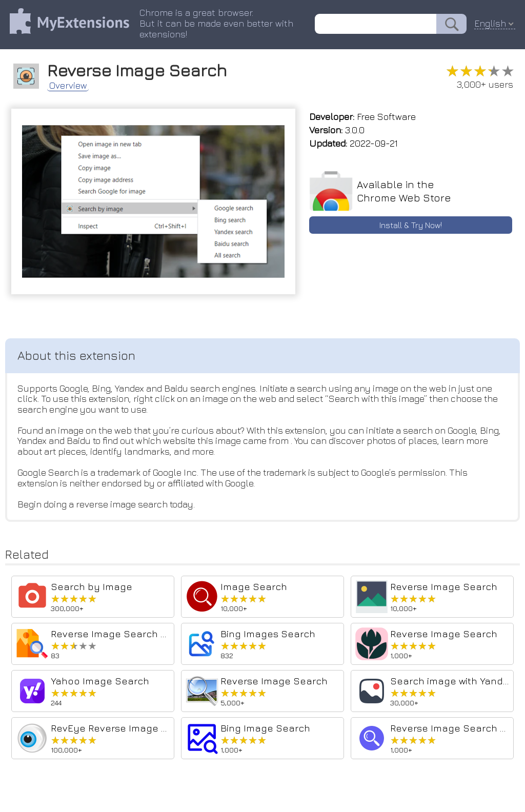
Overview (69, 85)
